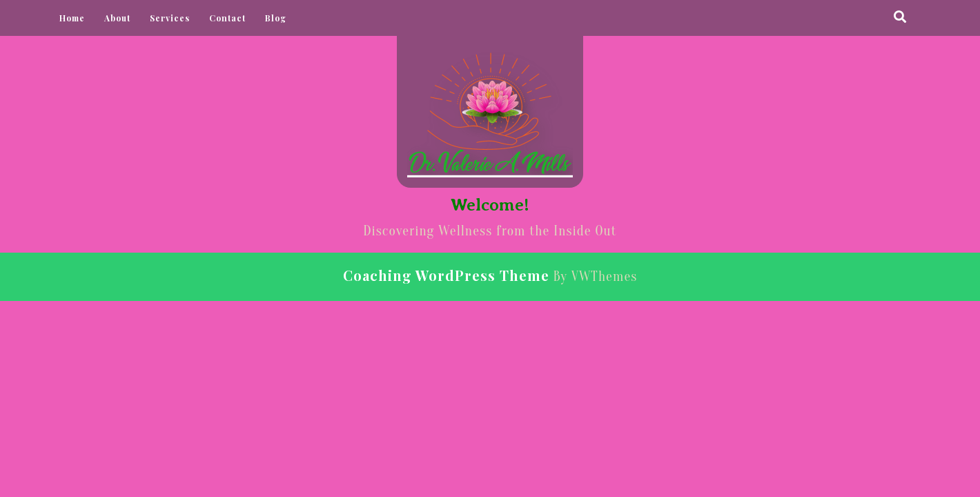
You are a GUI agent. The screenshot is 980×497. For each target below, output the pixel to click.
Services (170, 18)
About (117, 18)
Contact (227, 18)
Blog (276, 18)
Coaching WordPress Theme (446, 275)
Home (72, 18)
